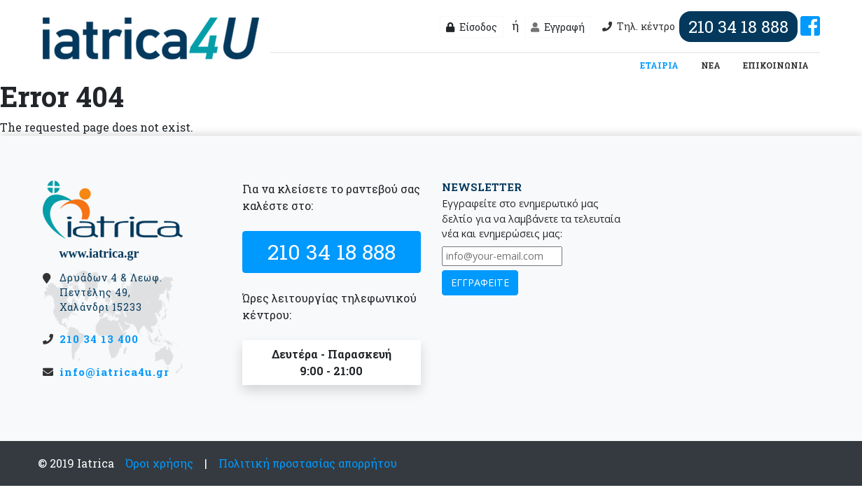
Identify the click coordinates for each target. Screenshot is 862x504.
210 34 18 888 (332, 251)
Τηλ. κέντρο (698, 27)
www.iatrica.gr (99, 253)
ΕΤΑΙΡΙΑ (662, 64)
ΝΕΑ (711, 65)
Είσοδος (472, 27)
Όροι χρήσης (159, 463)
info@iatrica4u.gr (114, 372)
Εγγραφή (558, 27)
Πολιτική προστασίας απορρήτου (308, 463)
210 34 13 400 (99, 339)
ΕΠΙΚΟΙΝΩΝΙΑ (776, 65)
